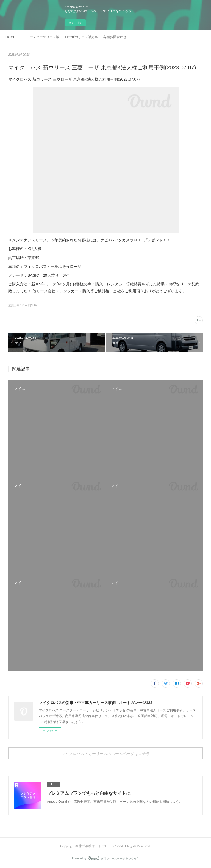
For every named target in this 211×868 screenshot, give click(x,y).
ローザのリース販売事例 (81, 37)
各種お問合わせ (115, 37)
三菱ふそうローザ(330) (22, 305)
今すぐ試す (75, 23)
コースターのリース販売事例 (43, 37)
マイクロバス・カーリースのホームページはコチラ (105, 754)
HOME (10, 37)
